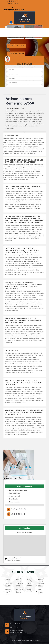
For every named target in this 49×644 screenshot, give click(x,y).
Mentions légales (35, 641)
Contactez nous (16, 54)
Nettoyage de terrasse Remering (19, 585)
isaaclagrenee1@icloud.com (13, 9)
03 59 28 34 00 (13, 1)
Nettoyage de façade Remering (30, 579)
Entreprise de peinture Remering (30, 590)
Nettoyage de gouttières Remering (19, 591)
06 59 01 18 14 (13, 3)
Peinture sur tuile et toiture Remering (8, 585)
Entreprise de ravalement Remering (40, 585)
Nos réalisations (16, 46)
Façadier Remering (29, 584)
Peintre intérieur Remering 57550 (40, 592)
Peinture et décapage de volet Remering (8, 592)
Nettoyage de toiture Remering (19, 579)
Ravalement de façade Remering (8, 579)
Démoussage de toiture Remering (40, 579)
